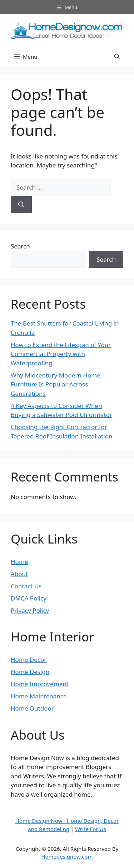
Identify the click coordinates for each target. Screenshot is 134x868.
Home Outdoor (32, 708)
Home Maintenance (39, 696)
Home (19, 562)
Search (20, 246)
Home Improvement (40, 684)
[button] (117, 57)
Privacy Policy (30, 610)
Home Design (30, 672)
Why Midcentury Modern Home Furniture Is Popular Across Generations (56, 384)
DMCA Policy (29, 598)
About (19, 574)
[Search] (21, 205)
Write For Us (91, 829)
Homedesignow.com (67, 857)
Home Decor (29, 660)
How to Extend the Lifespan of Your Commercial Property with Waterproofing (61, 354)
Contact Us (26, 586)
